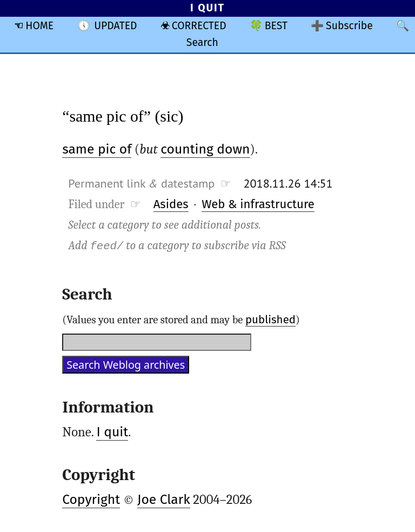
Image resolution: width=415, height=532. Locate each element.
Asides (171, 204)
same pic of (97, 149)
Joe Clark (164, 500)
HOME (39, 26)
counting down (205, 149)
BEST (276, 26)
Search (202, 42)
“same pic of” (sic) (123, 116)
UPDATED (115, 26)
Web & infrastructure (258, 204)
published (270, 320)
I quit (112, 432)
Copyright (91, 500)
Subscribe (349, 26)
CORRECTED (199, 26)
